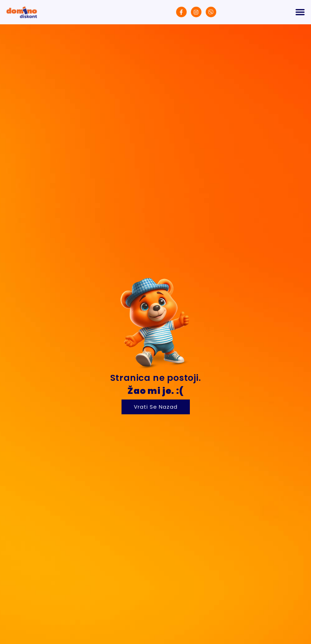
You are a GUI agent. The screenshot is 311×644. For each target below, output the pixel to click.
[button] (300, 12)
